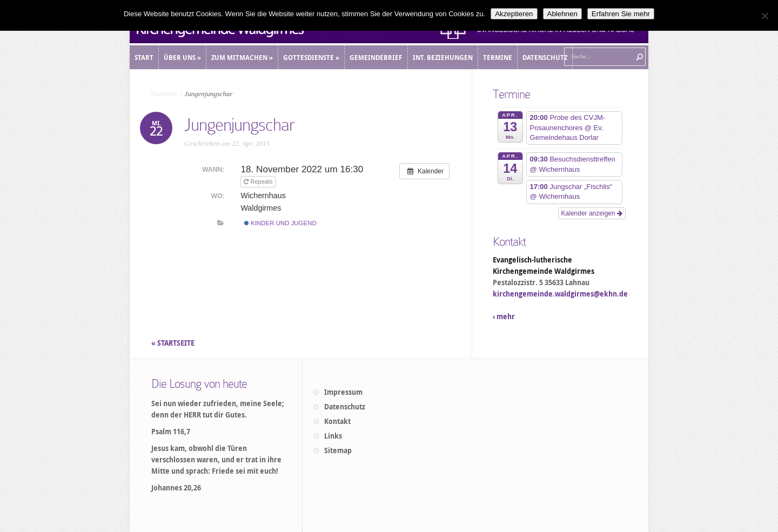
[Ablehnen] (764, 16)
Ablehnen (562, 14)
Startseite (164, 94)
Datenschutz (345, 407)
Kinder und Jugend (280, 223)
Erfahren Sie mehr (621, 14)
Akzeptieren (514, 14)
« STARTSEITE (174, 343)
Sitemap (338, 450)
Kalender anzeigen (592, 213)
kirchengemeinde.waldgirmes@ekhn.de (560, 294)
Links (333, 436)
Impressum (343, 392)
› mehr (504, 316)
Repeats (259, 181)
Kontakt (337, 421)
